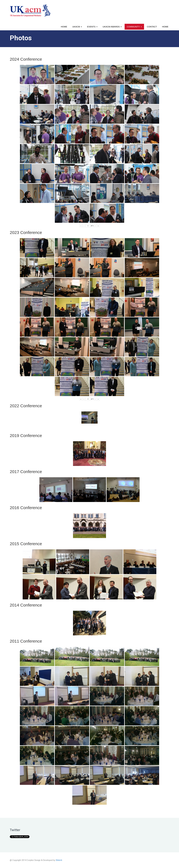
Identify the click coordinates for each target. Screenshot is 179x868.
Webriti (59, 860)
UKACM (77, 27)
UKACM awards (112, 27)
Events (92, 27)
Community (134, 27)
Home (64, 27)
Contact (152, 27)
